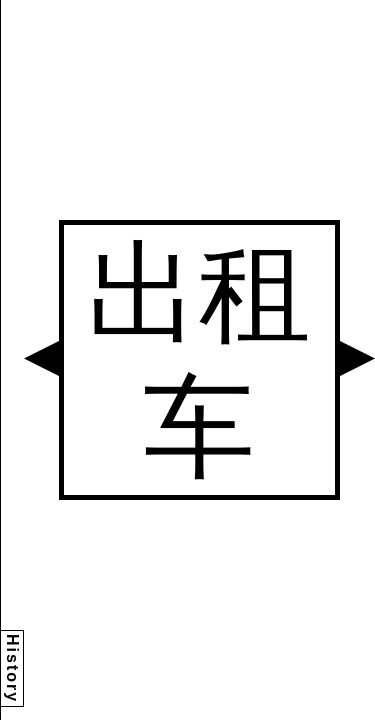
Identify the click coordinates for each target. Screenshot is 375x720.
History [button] (12, 668)
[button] (41, 358)
